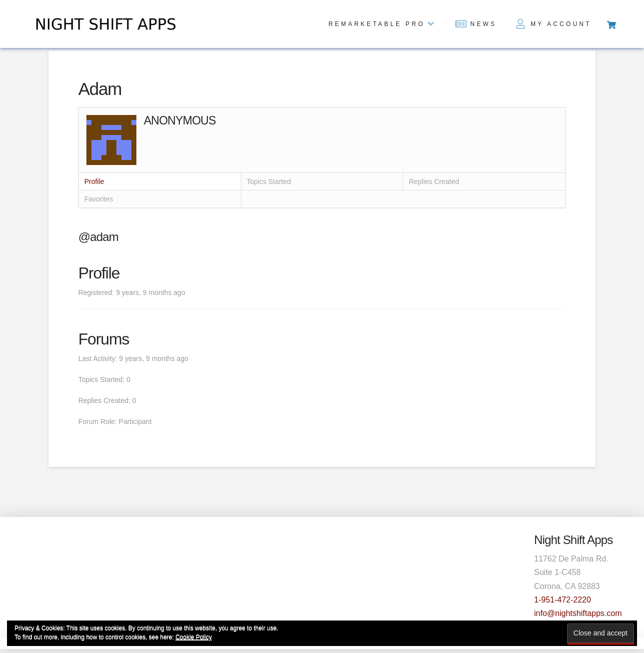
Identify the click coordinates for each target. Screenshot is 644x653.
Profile (94, 181)
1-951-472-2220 (563, 600)
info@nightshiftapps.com (578, 613)
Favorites (99, 199)
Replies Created (434, 181)
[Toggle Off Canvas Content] (611, 24)
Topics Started (269, 181)
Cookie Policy (194, 637)
